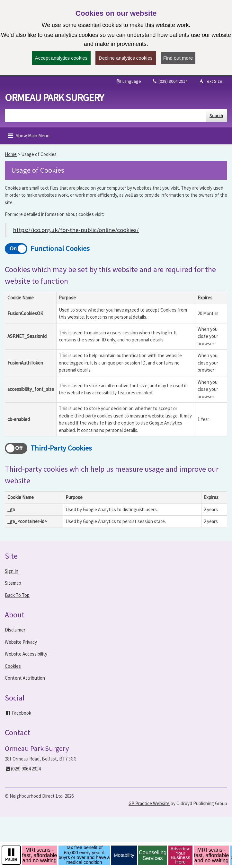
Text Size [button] (210, 81)
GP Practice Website (149, 803)
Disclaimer (15, 630)
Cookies (13, 666)
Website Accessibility (26, 654)
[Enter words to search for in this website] (105, 116)
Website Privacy (21, 642)
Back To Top (17, 595)
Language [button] (128, 81)
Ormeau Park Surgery (54, 98)
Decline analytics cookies (126, 58)
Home (11, 154)
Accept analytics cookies (61, 58)
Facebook (18, 713)
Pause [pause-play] (11, 859)
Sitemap (13, 583)
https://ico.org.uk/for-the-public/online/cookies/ (76, 230)
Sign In (12, 571)
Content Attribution (25, 678)
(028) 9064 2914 (170, 81)
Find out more (178, 58)
